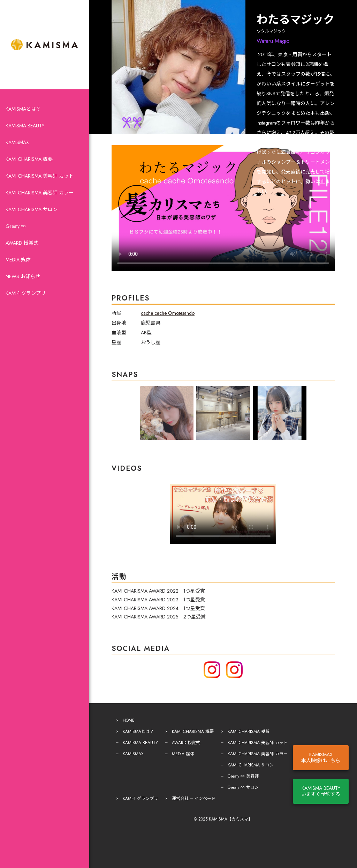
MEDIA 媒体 (18, 260)
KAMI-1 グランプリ (26, 293)
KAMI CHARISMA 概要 (29, 159)
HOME (129, 720)
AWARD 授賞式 (22, 243)
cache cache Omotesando (168, 313)
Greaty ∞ (16, 226)
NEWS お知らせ (23, 276)
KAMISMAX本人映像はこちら (321, 758)
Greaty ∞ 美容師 (243, 776)
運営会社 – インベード (194, 799)
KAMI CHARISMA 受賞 (249, 732)
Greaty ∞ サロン (243, 787)
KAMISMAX (17, 142)
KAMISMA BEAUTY (25, 126)
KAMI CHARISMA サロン (32, 209)
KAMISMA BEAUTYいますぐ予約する (321, 791)
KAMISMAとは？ (23, 109)
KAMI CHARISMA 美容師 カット (40, 176)
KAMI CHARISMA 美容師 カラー (40, 193)
